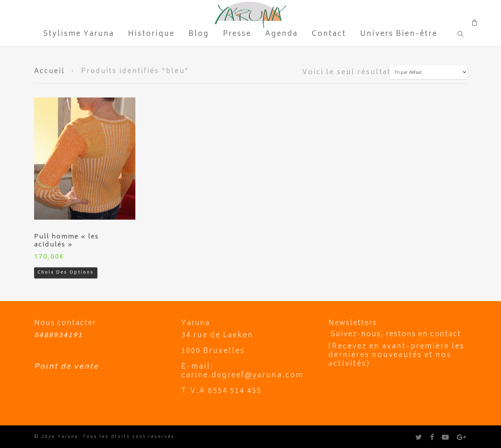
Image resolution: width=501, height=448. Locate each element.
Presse (237, 35)
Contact (329, 35)
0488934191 (58, 336)
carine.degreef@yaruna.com (242, 376)
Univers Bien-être (399, 35)
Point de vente (66, 367)
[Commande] (428, 72)
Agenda (281, 35)
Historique (151, 35)
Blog (199, 35)
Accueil (50, 72)
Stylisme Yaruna (79, 35)
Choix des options (66, 273)
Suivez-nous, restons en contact (396, 335)
